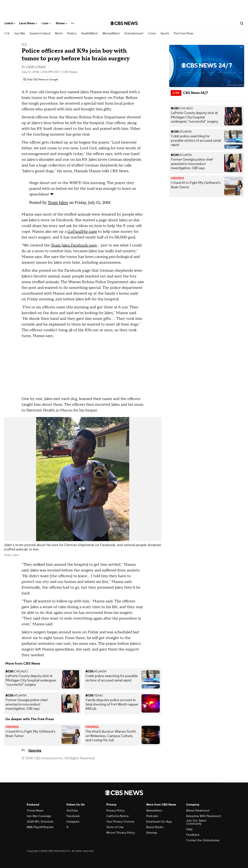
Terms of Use (115, 827)
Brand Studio (155, 827)
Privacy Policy (116, 811)
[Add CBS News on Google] (41, 80)
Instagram (73, 822)
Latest (10, 23)
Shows (61, 23)
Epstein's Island (40, 34)
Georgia (35, 750)
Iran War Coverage (39, 816)
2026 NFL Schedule (40, 822)
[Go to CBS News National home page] (124, 23)
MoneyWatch (111, 34)
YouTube (72, 811)
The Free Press (183, 34)
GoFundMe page (82, 232)
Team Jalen (58, 202)
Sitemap (152, 833)
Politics (72, 34)
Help (189, 829)
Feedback (193, 835)
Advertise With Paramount (204, 816)
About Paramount (198, 811)
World (59, 34)
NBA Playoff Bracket (40, 827)
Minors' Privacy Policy (121, 833)
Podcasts (152, 816)
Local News (28, 23)
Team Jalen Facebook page (74, 245)
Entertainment (134, 34)
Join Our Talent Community (196, 822)
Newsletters (154, 811)
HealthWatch (90, 34)
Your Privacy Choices (120, 822)
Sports (165, 34)
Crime (152, 34)
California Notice (118, 816)
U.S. (7, 34)
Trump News (35, 811)
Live (46, 23)
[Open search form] (242, 23)
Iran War (20, 34)
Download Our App (159, 822)
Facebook (73, 816)
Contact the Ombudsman (203, 840)
